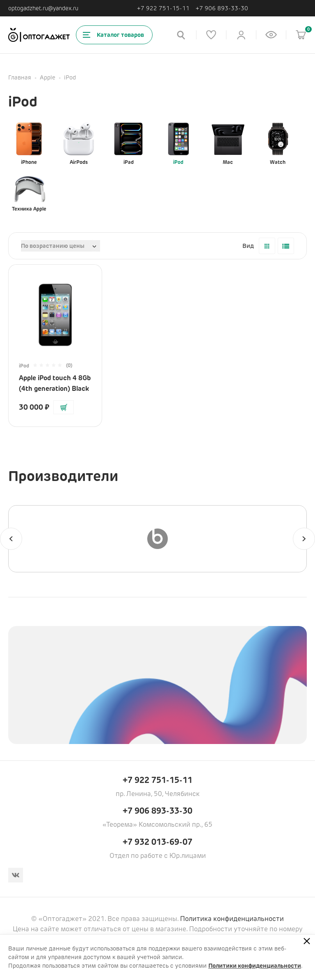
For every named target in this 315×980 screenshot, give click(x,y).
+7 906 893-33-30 (222, 8)
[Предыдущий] (11, 539)
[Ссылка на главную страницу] (39, 35)
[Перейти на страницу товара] (55, 311)
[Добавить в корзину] (64, 407)
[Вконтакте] (16, 875)
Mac (228, 144)
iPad (128, 144)
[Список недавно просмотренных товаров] (271, 35)
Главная (20, 77)
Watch (278, 144)
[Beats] (157, 539)
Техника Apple (29, 191)
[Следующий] (304, 539)
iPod (178, 144)
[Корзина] (301, 35)
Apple (48, 77)
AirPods (79, 144)
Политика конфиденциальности (232, 919)
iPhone (29, 144)
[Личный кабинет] (241, 35)
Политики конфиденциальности (255, 966)
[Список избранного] (211, 35)
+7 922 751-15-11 (163, 8)
